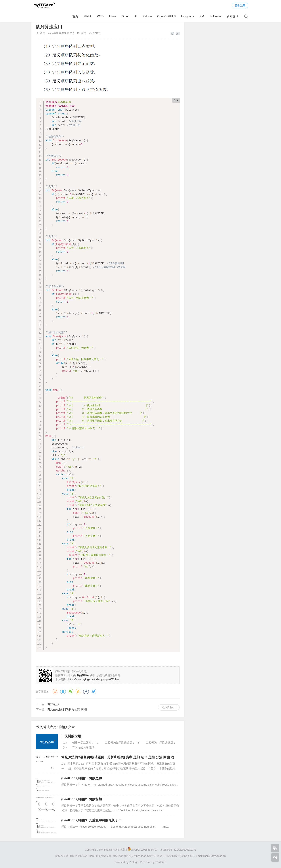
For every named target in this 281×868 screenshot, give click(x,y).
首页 (75, 16)
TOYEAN (160, 862)
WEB (100, 16)
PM (202, 16)
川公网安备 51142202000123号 (178, 850)
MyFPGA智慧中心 (147, 856)
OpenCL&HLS (166, 16)
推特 (94, 691)
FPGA (88, 16)
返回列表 (168, 707)
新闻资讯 (232, 16)
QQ (63, 691)
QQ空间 (78, 691)
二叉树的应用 (71, 736)
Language (188, 16)
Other (125, 16)
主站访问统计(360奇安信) (179, 856)
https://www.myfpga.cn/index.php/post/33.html (94, 679)
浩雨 (43, 33)
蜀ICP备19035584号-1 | (145, 850)
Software (215, 16)
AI (136, 16)
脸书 (86, 691)
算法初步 (53, 704)
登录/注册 (240, 5)
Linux (113, 16)
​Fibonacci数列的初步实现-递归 (67, 710)
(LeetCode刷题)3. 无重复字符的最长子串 (91, 820)
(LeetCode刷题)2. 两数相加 (82, 799)
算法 (83, 33)
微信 (71, 691)
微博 (55, 691)
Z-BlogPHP (135, 862)
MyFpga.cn (105, 850)
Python (147, 16)
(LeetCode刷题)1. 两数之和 (82, 778)
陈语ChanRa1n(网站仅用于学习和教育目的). (108, 856)
